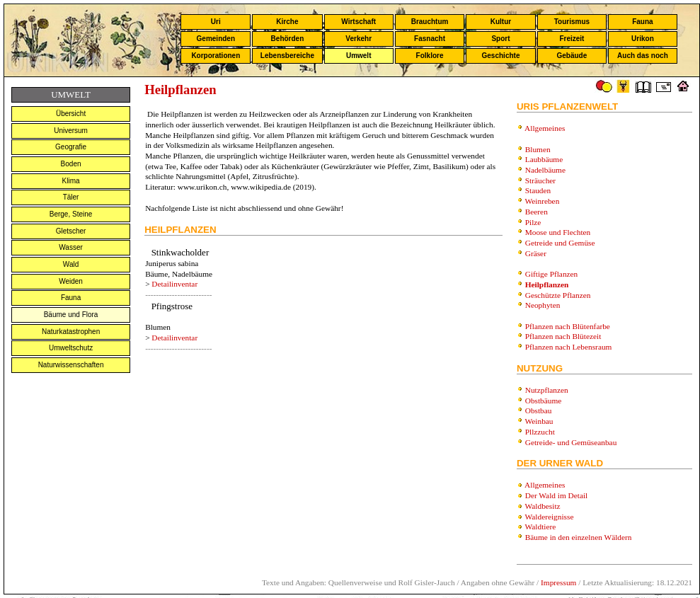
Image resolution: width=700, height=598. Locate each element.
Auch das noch (643, 56)
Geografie (71, 147)
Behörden (288, 39)
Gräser (536, 253)
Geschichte (501, 56)
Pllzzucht (540, 432)
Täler (71, 197)
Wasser (71, 247)
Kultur (501, 22)
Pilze (533, 222)
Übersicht (71, 114)
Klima (71, 181)
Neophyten (543, 305)
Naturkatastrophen (71, 332)
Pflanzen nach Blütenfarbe (568, 326)
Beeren (537, 212)
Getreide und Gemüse (560, 243)
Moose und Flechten (558, 232)
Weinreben (543, 201)
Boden (71, 164)
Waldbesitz (543, 506)
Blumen (538, 149)
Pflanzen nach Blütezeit (563, 336)
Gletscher (71, 231)
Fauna (642, 22)
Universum (71, 131)
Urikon (643, 39)
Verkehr (358, 39)
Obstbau (539, 410)
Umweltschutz (71, 348)
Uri (216, 22)
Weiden (71, 281)
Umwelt (359, 56)
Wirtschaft (358, 22)
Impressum (558, 582)
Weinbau (539, 421)
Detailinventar (174, 284)
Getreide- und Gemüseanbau (571, 442)
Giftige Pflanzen (552, 274)
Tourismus (572, 22)
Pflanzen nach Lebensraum (569, 347)
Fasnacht (430, 39)
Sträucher (540, 180)
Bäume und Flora (71, 315)
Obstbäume (544, 401)
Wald (71, 264)
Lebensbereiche (287, 56)
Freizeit (572, 39)
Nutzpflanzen (547, 390)
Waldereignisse (550, 517)
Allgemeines (545, 128)
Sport (500, 39)
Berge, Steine (71, 214)
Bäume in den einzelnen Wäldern (579, 537)
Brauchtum (430, 22)
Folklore (430, 56)
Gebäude (572, 56)
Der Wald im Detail (557, 495)
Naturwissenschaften (71, 365)
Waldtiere (541, 527)
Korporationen (216, 56)
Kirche (287, 22)
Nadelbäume (545, 170)
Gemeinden (216, 39)
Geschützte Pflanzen (558, 295)
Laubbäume (544, 159)
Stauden (538, 190)
